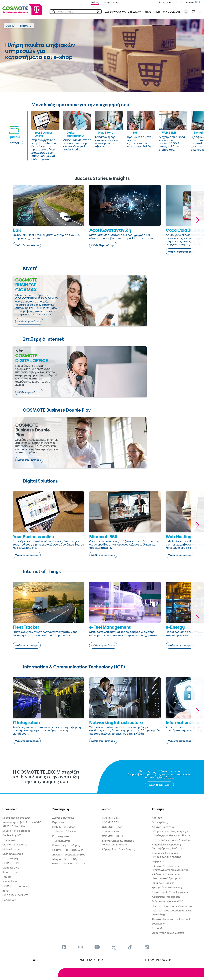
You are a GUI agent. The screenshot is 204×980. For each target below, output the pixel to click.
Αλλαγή (14, 142)
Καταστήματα (166, 2)
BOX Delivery (10, 881)
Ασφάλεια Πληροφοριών (167, 897)
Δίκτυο (179, 2)
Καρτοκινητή (10, 858)
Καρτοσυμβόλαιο (13, 854)
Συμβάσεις (158, 924)
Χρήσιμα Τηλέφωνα (64, 831)
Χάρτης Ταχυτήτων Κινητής (118, 849)
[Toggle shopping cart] (195, 11)
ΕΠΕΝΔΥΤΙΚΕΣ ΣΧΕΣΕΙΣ (158, 960)
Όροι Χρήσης (160, 822)
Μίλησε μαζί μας (159, 785)
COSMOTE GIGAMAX (15, 844)
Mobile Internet (12, 849)
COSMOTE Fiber (112, 827)
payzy (6, 891)
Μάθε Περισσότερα (27, 245)
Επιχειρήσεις (111, 2)
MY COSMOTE (172, 12)
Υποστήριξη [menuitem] (61, 809)
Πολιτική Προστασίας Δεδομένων (172, 906)
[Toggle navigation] (199, 12)
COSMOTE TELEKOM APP (67, 850)
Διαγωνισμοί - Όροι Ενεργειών (170, 892)
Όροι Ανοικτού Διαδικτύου (168, 933)
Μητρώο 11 (159, 861)
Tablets (7, 877)
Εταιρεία (189, 2)
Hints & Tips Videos (64, 827)
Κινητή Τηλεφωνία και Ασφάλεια (171, 840)
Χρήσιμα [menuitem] (158, 809)
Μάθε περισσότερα (29, 321)
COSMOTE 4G (111, 831)
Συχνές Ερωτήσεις (63, 818)
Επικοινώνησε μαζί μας (66, 845)
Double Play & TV (12, 835)
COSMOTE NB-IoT (113, 836)
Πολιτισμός (9, 900)
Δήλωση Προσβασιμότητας (69, 855)
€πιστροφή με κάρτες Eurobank (171, 919)
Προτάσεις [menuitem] (10, 809)
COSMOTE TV (11, 863)
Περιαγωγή (59, 822)
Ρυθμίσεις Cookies (163, 883)
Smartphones (11, 872)
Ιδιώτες (95, 2)
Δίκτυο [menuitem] (107, 809)
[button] (186, 12)
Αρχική (11, 25)
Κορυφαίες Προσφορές (16, 818)
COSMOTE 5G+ (111, 818)
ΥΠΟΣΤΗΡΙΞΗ (152, 12)
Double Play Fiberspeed (16, 831)
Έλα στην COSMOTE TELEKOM (123, 12)
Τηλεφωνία (9, 840)
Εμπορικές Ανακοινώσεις (167, 887)
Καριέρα (157, 818)
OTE (35, 960)
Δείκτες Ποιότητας (163, 827)
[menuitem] (64, 947)
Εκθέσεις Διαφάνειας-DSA (168, 901)
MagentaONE (11, 868)
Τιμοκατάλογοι (61, 841)
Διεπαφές (158, 928)
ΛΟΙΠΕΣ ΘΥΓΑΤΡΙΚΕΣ (91, 960)
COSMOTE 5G (110, 822)
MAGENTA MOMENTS (15, 895)
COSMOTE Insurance (15, 886)
